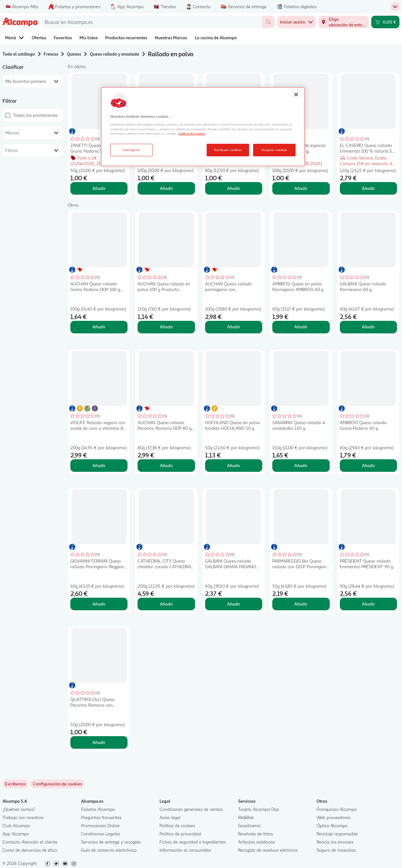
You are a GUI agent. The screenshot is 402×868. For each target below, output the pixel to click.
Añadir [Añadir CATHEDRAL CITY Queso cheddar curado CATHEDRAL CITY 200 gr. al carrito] (166, 604)
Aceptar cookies (274, 150)
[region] (203, 127)
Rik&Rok (246, 817)
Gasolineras (249, 825)
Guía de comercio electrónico (109, 850)
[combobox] (152, 22)
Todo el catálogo (19, 54)
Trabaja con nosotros (23, 817)
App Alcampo (16, 834)
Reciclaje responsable (337, 834)
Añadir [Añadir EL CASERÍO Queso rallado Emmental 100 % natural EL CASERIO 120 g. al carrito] (368, 188)
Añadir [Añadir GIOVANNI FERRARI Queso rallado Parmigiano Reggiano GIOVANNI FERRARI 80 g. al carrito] (99, 604)
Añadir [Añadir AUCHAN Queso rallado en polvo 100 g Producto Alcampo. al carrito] (166, 327)
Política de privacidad (180, 834)
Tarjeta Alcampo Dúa (259, 809)
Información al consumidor (185, 850)
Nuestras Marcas (171, 38)
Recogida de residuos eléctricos (268, 850)
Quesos (74, 54)
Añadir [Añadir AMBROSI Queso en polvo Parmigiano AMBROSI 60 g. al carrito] (301, 327)
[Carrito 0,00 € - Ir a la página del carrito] (385, 22)
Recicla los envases (335, 842)
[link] (57, 784)
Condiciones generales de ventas (191, 809)
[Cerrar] (296, 94)
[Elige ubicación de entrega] (344, 22)
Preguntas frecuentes (101, 817)
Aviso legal (170, 817)
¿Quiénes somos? (19, 809)
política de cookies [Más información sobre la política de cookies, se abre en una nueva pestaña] (192, 133)
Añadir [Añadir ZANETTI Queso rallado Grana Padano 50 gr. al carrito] (99, 188)
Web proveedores (334, 817)
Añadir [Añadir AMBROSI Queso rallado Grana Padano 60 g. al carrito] (368, 465)
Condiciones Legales (100, 834)
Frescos (51, 54)
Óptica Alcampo (332, 825)
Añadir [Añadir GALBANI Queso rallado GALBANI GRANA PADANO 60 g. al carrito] (234, 604)
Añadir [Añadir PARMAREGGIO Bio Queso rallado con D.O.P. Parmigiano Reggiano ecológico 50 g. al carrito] (301, 604)
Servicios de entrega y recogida (111, 842)
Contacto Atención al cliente (30, 842)
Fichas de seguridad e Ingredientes (193, 842)
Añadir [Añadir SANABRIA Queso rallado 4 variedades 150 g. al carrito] (301, 465)
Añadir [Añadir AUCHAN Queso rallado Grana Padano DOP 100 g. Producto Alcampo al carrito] (99, 327)
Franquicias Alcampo (337, 809)
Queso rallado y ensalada (114, 54)
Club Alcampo (16, 825)
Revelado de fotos (255, 834)
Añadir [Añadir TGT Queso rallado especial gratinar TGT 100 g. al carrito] (301, 188)
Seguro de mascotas (336, 850)
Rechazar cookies (228, 150)
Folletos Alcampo (98, 809)
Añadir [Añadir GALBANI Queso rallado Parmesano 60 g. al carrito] (368, 327)
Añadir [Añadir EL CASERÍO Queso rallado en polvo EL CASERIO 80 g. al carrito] (234, 188)
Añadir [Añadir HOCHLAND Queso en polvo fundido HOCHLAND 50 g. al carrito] (234, 465)
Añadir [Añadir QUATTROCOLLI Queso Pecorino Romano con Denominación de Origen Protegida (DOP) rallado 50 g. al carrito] (99, 742)
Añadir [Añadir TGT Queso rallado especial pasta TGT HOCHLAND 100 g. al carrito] (166, 188)
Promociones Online (100, 825)
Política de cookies (177, 825)
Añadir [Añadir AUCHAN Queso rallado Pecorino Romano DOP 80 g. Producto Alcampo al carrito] (166, 465)
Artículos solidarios (256, 842)
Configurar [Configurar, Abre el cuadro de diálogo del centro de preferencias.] (131, 150)
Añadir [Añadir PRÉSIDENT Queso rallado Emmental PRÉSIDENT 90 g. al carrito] (368, 604)
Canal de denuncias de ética (30, 850)
